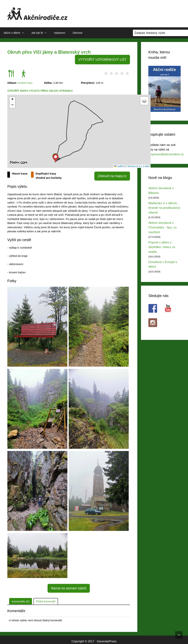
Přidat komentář (46, 598)
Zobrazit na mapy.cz (114, 174)
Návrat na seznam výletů (69, 586)
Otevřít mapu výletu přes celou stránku (40, 90)
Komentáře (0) (21, 598)
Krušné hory (25, 82)
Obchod (77, 33)
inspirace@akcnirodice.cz (166, 154)
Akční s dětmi (16, 33)
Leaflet (119, 165)
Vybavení (59, 33)
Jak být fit (41, 33)
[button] (56, 157)
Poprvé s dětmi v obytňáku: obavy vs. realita (162, 247)
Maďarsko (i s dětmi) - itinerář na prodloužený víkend (164, 208)
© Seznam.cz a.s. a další (137, 165)
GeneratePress (107, 638)
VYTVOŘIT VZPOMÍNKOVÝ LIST (105, 59)
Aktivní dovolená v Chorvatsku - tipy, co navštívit (162, 227)
